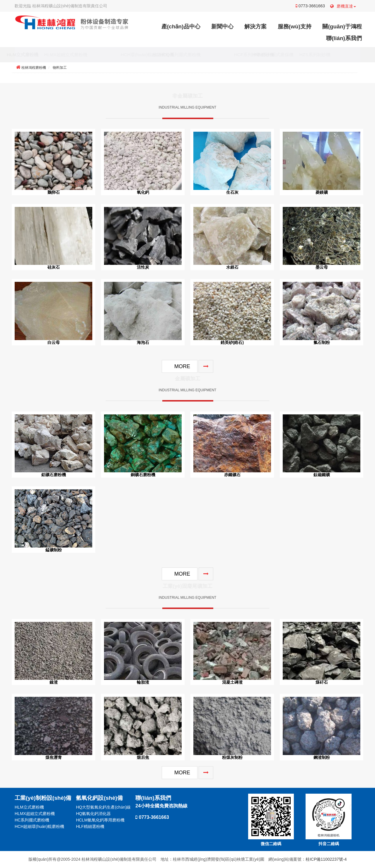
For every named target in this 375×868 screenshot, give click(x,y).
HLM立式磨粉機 (36, 55)
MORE (182, 366)
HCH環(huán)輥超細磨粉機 (134, 55)
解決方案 (255, 27)
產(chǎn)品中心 (181, 27)
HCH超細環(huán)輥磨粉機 (39, 826)
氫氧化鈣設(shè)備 (99, 798)
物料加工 (60, 68)
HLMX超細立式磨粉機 (80, 55)
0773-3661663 (310, 6)
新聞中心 (222, 27)
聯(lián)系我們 (344, 38)
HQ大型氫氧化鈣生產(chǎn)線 (103, 807)
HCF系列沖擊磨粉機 (240, 55)
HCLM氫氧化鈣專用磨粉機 (100, 820)
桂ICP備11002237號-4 (326, 859)
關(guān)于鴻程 (342, 27)
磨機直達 (343, 6)
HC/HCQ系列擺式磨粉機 (190, 55)
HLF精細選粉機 (90, 826)
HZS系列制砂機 (329, 55)
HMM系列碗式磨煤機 (287, 55)
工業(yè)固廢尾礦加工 (187, 588)
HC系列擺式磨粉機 (32, 820)
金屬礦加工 (187, 380)
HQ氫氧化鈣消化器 (93, 814)
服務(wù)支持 (295, 27)
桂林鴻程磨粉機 (34, 68)
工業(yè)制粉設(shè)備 (43, 798)
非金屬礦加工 (187, 98)
